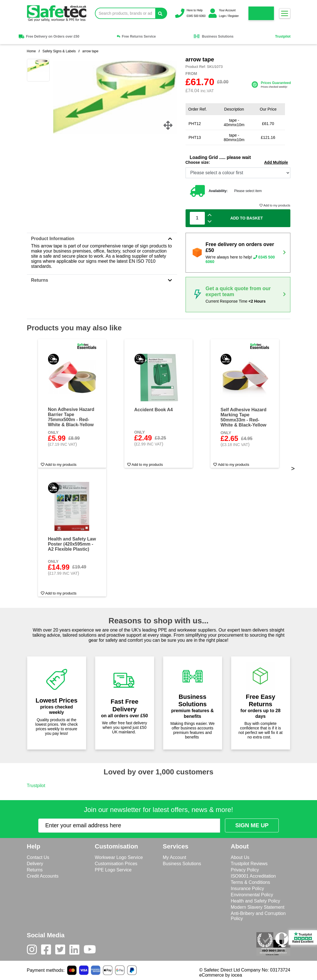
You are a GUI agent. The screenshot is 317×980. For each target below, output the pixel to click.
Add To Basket (247, 218)
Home (31, 51)
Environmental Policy (252, 895)
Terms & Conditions (251, 882)
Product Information (102, 239)
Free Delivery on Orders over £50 (48, 36)
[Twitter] (62, 951)
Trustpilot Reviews (249, 864)
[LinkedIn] (76, 951)
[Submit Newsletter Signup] (252, 825)
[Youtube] (92, 951)
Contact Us (38, 857)
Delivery (35, 864)
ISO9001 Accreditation (253, 876)
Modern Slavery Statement (258, 907)
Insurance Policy (247, 889)
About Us (240, 857)
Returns (102, 280)
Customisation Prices (116, 864)
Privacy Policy (245, 870)
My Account (175, 857)
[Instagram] (34, 951)
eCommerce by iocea (221, 975)
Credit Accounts (43, 876)
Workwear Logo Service (119, 857)
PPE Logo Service (113, 870)
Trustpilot (283, 36)
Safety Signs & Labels (59, 51)
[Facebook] (48, 951)
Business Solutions (213, 36)
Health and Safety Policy (256, 901)
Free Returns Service (136, 36)
